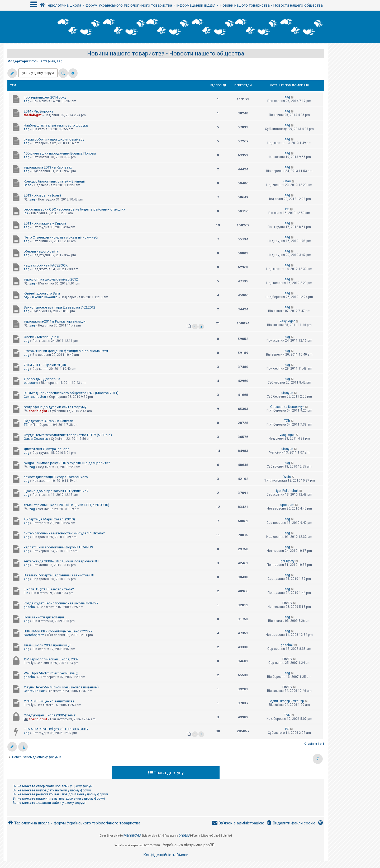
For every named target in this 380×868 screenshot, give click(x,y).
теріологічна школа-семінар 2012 (51, 279)
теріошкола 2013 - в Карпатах (48, 167)
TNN (287, 715)
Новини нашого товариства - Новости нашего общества (166, 53)
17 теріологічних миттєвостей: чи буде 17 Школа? (64, 533)
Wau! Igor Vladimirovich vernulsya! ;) (51, 673)
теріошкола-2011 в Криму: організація (55, 321)
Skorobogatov (34, 635)
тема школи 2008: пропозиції (47, 645)
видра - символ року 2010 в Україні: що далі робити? (67, 463)
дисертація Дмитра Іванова (47, 449)
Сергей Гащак (34, 691)
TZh (27, 425)
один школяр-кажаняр (41, 297)
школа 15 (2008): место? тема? (49, 589)
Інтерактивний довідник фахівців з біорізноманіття (66, 351)
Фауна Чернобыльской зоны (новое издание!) (61, 687)
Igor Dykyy (287, 561)
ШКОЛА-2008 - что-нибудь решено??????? (58, 631)
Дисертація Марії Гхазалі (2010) (49, 519)
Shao (27, 185)
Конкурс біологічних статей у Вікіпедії (54, 181)
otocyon (287, 393)
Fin (26, 593)
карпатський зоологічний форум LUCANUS (58, 547)
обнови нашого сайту (41, 251)
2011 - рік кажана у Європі (45, 223)
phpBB (184, 835)
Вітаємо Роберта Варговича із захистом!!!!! (59, 575)
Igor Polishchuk (287, 491)
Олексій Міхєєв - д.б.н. (42, 337)
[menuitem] (291, 823)
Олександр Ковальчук (287, 407)
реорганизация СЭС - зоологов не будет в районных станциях (75, 209)
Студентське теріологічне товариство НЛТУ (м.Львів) (68, 435)
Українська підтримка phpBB (189, 845)
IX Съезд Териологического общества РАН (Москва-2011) (71, 393)
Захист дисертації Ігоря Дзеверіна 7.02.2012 (60, 307)
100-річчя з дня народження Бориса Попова (60, 153)
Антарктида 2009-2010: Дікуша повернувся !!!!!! (61, 561)
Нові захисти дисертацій (44, 617)
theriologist (33, 115)
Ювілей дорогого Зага (42, 293)
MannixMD (132, 835)
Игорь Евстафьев (42, 61)
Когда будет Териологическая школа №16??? (61, 603)
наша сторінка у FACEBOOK (46, 265)
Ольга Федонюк (36, 439)
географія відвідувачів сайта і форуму (55, 407)
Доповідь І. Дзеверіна (42, 379)
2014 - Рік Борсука (39, 111)
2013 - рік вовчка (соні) (42, 195)
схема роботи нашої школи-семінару (54, 139)
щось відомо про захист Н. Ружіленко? (56, 491)
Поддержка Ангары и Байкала (49, 421)
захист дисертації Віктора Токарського (56, 477)
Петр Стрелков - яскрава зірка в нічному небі (61, 237)
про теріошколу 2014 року (45, 97)
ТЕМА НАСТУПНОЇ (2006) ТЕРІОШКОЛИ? (56, 729)
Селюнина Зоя (35, 397)
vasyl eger (287, 321)
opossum (31, 383)
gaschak (30, 607)
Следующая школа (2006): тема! (50, 715)
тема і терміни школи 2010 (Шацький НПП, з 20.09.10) (66, 505)
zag (60, 61)
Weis (287, 477)
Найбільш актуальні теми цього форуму (56, 125)
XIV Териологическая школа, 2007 (51, 659)
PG (26, 213)
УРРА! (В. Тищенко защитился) (49, 701)
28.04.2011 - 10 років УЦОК (45, 365)
